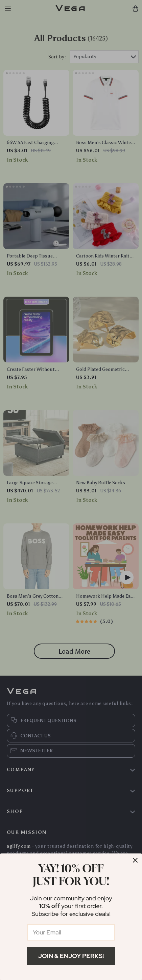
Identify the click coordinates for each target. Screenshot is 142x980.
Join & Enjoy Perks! (71, 956)
